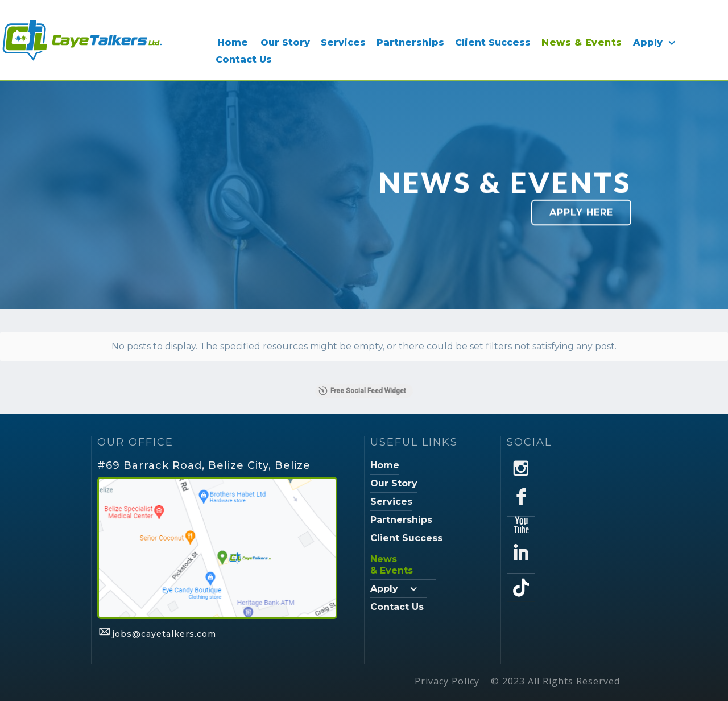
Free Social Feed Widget (362, 391)
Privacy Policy (447, 681)
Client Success (493, 42)
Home (233, 42)
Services (343, 42)
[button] (657, 43)
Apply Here (581, 213)
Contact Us (244, 59)
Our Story (285, 42)
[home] (81, 40)
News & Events (582, 42)
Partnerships (410, 42)
